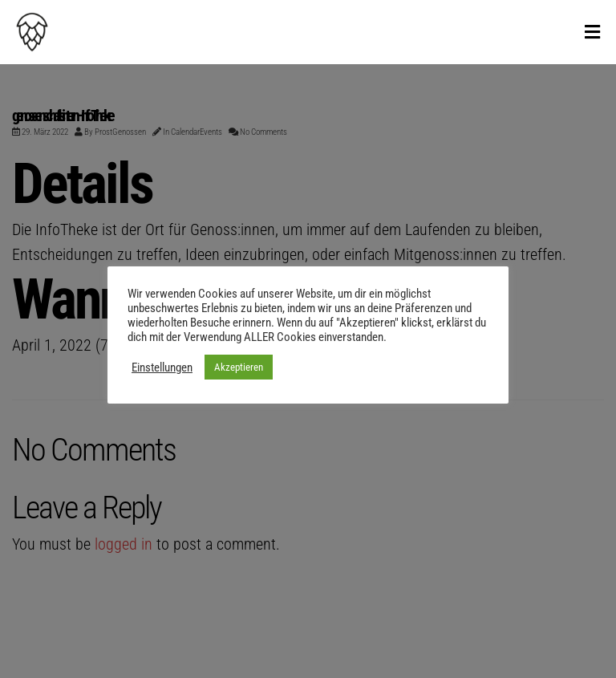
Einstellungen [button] (162, 367)
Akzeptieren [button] (239, 367)
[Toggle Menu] (592, 33)
